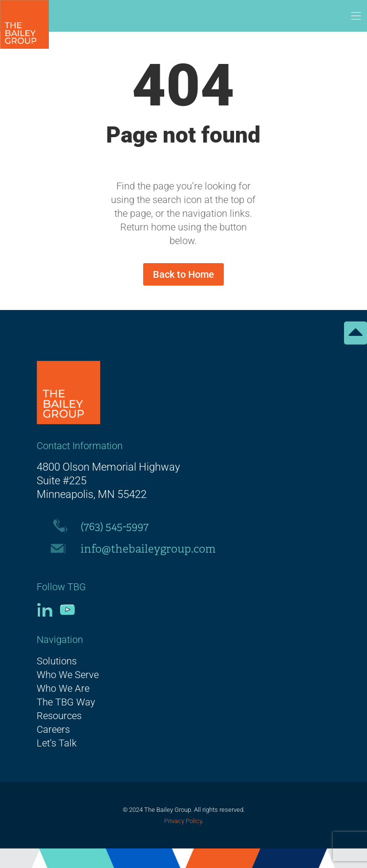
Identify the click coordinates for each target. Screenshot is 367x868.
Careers (53, 729)
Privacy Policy (183, 821)
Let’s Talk (57, 743)
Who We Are (63, 688)
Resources (59, 716)
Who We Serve (68, 675)
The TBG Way (66, 702)
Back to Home (183, 274)
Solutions (57, 661)
